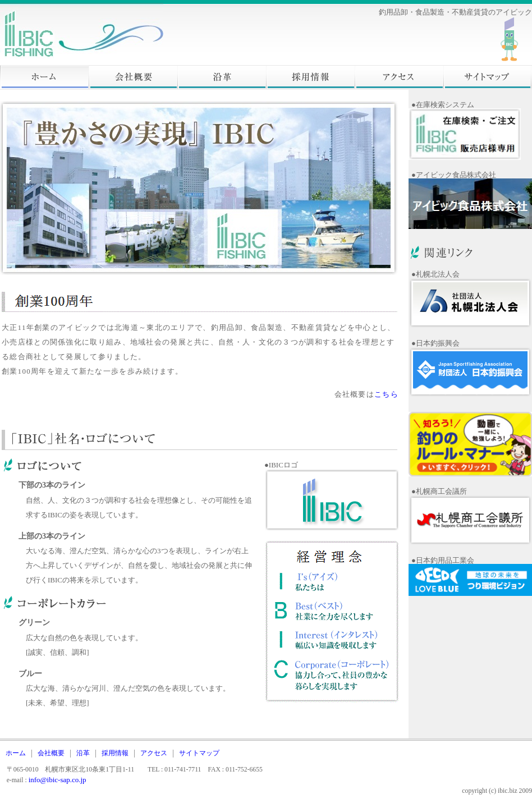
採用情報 (310, 77)
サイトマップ (488, 77)
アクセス (399, 77)
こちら (386, 394)
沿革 (222, 77)
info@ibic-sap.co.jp (58, 780)
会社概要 (133, 77)
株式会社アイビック (112, 33)
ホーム (44, 77)
